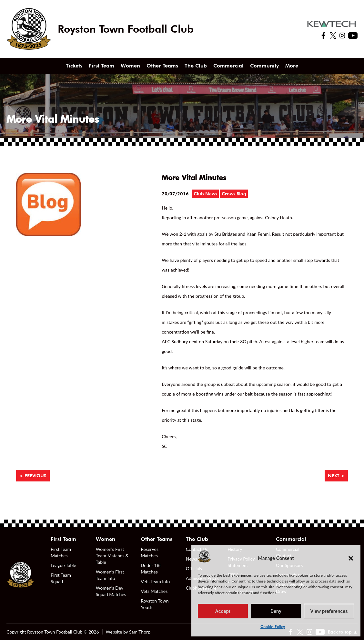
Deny (276, 611)
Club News (205, 194)
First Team (101, 66)
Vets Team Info (155, 581)
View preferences (329, 611)
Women (130, 66)
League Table (63, 565)
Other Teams (162, 66)
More (292, 66)
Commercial (228, 66)
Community (264, 66)
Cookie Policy (273, 627)
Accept (223, 611)
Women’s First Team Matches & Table (112, 556)
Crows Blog (234, 194)
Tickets (74, 66)
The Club (196, 66)
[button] (351, 558)
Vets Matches (154, 591)
